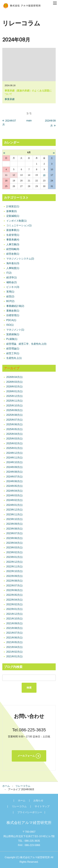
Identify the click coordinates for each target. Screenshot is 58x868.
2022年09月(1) (14, 576)
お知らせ (38, 800)
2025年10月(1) (14, 406)
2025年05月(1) (14, 429)
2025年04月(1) (14, 434)
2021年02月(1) (14, 652)
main (29, 121)
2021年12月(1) (14, 614)
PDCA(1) (11, 320)
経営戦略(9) (13, 249)
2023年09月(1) (14, 524)
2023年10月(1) (14, 519)
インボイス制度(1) (17, 221)
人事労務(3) (13, 244)
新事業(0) (12, 211)
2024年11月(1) (14, 458)
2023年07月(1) (14, 533)
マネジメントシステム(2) (20, 259)
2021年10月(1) (14, 619)
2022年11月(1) (14, 567)
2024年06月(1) (14, 481)
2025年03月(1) (14, 439)
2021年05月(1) (14, 642)
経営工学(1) (13, 353)
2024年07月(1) (14, 477)
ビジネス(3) (13, 287)
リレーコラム (23, 786)
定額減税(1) (13, 216)
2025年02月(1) (14, 443)
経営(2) (10, 296)
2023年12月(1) (14, 510)
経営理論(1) (13, 349)
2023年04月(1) (14, 543)
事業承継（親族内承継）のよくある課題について (28, 92)
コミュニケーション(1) (19, 225)
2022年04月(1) (14, 600)
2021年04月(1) (14, 647)
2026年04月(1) (14, 377)
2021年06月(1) (14, 638)
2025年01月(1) (14, 448)
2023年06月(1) (14, 538)
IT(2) (9, 273)
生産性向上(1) (14, 358)
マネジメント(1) (15, 330)
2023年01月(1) (14, 557)
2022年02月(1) (14, 604)
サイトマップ (42, 806)
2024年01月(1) (14, 505)
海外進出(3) (13, 263)
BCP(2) (10, 301)
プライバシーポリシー (30, 812)
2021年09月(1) (14, 623)
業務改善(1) (13, 311)
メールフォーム (26, 756)
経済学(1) (12, 277)
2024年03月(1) (14, 495)
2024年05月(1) (14, 486)
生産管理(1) (13, 235)
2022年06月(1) (14, 590)
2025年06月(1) (14, 424)
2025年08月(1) (14, 415)
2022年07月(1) (14, 586)
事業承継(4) (13, 240)
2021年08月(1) (14, 628)
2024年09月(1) (14, 467)
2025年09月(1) (14, 410)
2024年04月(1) (14, 491)
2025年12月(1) (14, 396)
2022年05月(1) (14, 595)
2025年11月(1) (14, 401)
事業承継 (10, 99)
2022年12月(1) (14, 562)
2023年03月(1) (14, 548)
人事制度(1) (13, 268)
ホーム (6, 786)
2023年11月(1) (14, 514)
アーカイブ (12, 368)
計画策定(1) (13, 206)
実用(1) (10, 292)
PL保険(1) (12, 339)
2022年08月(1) (14, 581)
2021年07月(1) (14, 633)
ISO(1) (10, 325)
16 (44, 175)
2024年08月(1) (14, 472)
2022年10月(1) (14, 571)
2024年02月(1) (14, 500)
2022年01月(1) (14, 609)
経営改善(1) (13, 254)
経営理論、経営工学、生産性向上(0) (26, 344)
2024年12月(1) (14, 453)
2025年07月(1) (14, 420)
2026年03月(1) (14, 382)
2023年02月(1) (14, 552)
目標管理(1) (13, 315)
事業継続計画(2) (15, 306)
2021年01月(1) (14, 656)
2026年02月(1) (14, 387)
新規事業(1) (13, 230)
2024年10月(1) (14, 462)
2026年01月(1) (14, 391)
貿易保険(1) (13, 334)
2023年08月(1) (14, 529)
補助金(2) (12, 282)
